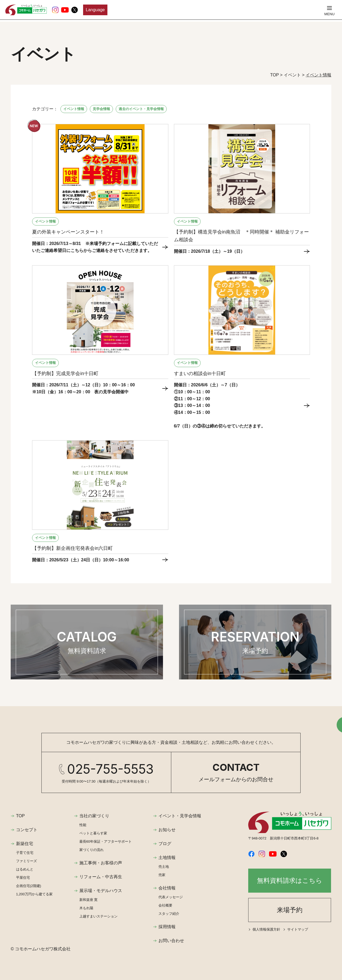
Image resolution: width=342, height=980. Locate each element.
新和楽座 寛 (89, 900)
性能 (83, 825)
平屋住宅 (23, 878)
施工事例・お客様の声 (101, 863)
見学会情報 (101, 109)
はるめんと (25, 869)
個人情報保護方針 (266, 929)
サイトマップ (298, 929)
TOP (20, 816)
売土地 (164, 867)
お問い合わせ (171, 941)
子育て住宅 (25, 853)
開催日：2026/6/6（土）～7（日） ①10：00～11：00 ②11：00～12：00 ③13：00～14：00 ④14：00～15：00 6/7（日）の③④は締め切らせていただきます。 (220, 405)
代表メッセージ (171, 897)
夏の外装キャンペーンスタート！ (68, 232)
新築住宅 (25, 844)
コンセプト (27, 830)
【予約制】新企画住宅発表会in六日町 (72, 548)
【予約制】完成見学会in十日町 (65, 374)
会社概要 (165, 905)
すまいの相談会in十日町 (200, 374)
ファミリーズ (26, 861)
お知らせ (167, 830)
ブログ (165, 844)
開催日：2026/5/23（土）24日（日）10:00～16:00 (83, 560)
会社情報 (167, 888)
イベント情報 (74, 109)
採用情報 (167, 927)
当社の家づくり (94, 816)
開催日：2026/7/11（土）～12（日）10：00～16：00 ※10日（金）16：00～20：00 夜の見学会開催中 (83, 388)
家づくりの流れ (92, 850)
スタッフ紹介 (169, 914)
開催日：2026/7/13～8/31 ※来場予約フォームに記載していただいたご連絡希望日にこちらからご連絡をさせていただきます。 (95, 247)
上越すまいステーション (98, 916)
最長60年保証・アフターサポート (106, 841)
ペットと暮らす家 (93, 833)
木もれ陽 (86, 908)
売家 (162, 875)
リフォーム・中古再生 (101, 877)
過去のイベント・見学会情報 (141, 109)
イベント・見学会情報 (180, 816)
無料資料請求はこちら (290, 880)
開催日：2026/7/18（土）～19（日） (209, 251)
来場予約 (290, 910)
